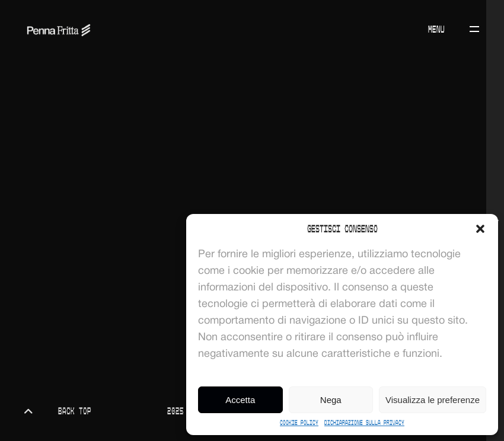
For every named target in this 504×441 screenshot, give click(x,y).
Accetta (240, 400)
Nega (331, 400)
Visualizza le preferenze (433, 400)
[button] (480, 229)
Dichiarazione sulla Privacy (364, 423)
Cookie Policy (299, 423)
